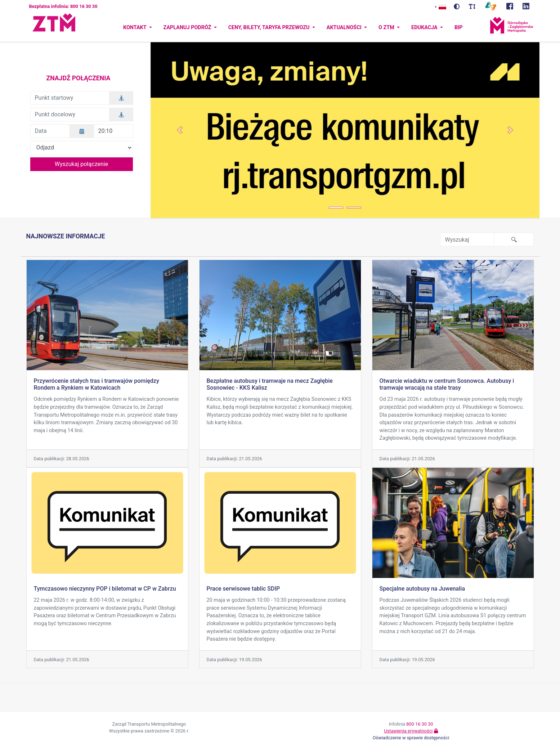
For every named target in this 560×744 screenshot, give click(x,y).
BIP (459, 28)
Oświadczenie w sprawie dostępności (411, 738)
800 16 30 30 (420, 724)
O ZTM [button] (387, 28)
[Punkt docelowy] (70, 115)
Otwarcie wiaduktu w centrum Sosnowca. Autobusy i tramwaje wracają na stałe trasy (447, 384)
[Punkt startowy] (70, 98)
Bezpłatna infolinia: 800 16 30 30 (63, 6)
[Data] (50, 131)
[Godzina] (113, 131)
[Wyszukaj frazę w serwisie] (467, 239)
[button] (180, 130)
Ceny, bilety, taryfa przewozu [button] (270, 28)
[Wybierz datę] (82, 131)
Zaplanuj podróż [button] (188, 28)
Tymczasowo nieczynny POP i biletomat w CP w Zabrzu (105, 589)
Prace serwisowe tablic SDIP (243, 589)
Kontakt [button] (135, 28)
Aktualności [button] (345, 28)
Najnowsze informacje (66, 236)
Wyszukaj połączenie (81, 164)
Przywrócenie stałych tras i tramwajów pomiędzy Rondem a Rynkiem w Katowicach (97, 384)
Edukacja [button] (425, 28)
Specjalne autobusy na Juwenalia (422, 589)
